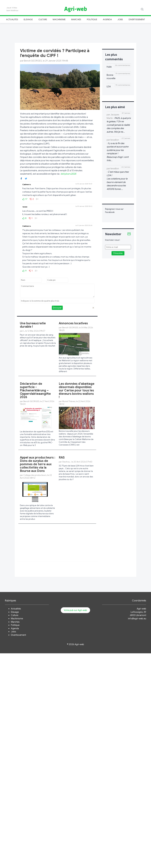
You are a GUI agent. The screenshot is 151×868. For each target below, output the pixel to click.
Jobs (120, 19)
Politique (92, 19)
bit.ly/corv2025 (69, 174)
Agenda (107, 19)
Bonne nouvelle (111, 77)
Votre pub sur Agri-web (75, 610)
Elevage (28, 19)
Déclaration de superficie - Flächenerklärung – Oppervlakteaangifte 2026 (35, 390)
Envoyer (57, 308)
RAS (62, 458)
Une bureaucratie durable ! (33, 325)
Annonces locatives (73, 323)
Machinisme (59, 19)
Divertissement (137, 19)
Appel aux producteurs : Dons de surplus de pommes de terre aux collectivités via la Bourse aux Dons (38, 464)
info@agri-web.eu (137, 619)
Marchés (76, 19)
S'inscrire (118, 253)
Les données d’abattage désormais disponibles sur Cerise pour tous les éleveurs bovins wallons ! (77, 390)
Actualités (12, 19)
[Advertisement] (75, 32)
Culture (43, 19)
